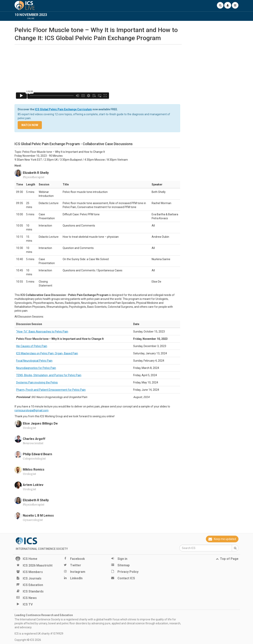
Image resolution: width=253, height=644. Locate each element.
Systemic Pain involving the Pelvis (37, 382)
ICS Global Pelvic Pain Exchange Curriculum (63, 109)
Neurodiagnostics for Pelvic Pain (36, 368)
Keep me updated (222, 539)
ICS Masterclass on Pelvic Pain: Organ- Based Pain (47, 353)
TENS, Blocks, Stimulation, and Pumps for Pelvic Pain (49, 375)
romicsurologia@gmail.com (32, 410)
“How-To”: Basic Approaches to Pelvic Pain (42, 332)
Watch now (30, 125)
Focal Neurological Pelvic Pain (34, 361)
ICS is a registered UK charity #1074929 (39, 634)
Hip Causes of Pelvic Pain (32, 346)
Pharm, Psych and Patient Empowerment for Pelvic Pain (51, 390)
